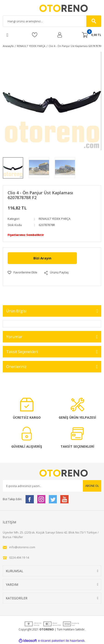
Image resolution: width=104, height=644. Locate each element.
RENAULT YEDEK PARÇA (55, 219)
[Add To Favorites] (22, 273)
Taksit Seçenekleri (22, 352)
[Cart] (92, 35)
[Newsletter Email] (52, 486)
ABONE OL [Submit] (92, 486)
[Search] (52, 21)
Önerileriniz (16, 367)
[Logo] (52, 8)
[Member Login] (60, 35)
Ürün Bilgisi (16, 311)
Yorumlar (14, 337)
